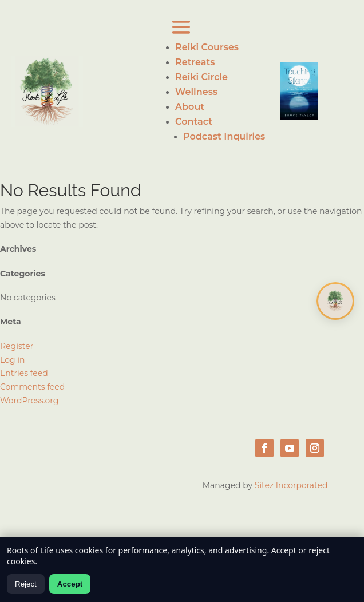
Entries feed (24, 373)
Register (17, 346)
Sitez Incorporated (291, 485)
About (190, 107)
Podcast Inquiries (224, 136)
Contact (194, 122)
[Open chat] (335, 301)
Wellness (196, 92)
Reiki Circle (201, 77)
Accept (70, 584)
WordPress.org (29, 401)
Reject (26, 584)
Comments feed (32, 387)
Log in (12, 360)
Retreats (195, 62)
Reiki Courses (207, 47)
